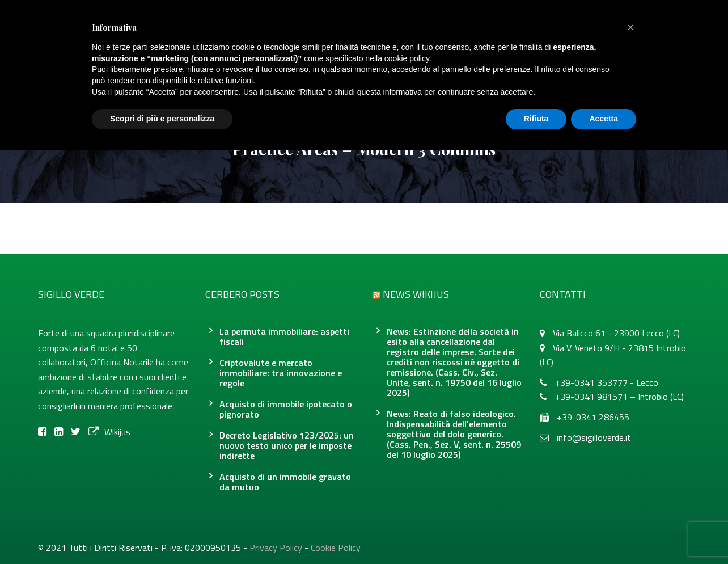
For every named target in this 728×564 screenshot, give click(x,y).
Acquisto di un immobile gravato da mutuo (285, 482)
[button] (630, 27)
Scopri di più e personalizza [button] (162, 119)
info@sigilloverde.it (594, 437)
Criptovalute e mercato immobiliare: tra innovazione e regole (281, 373)
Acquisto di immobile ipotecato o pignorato (286, 409)
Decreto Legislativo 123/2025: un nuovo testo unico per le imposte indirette (287, 445)
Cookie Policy (336, 548)
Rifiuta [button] (536, 119)
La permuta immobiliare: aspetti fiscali (284, 336)
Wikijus (109, 432)
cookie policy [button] (407, 58)
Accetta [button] (604, 119)
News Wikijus (416, 294)
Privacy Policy (276, 548)
